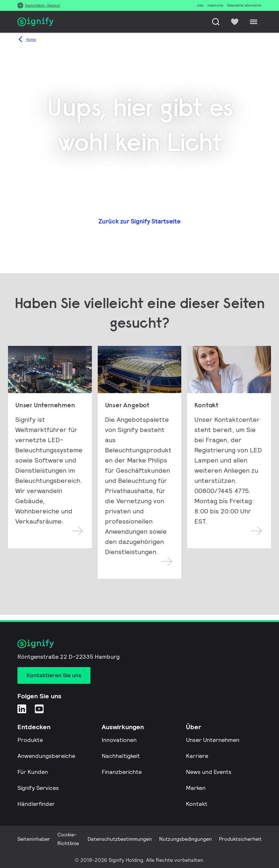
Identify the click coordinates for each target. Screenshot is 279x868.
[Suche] (216, 22)
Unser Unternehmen (213, 740)
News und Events (209, 772)
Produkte (30, 740)
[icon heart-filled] (235, 22)
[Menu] (254, 22)
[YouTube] (39, 709)
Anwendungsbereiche (46, 756)
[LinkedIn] (22, 709)
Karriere (197, 756)
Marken (196, 788)
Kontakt (197, 804)
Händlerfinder (36, 804)
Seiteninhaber (34, 839)
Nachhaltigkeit (121, 756)
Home (31, 39)
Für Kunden (33, 772)
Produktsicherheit (240, 839)
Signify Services (38, 788)
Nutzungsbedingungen (185, 839)
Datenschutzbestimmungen (120, 839)
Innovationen (119, 740)
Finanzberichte (122, 772)
